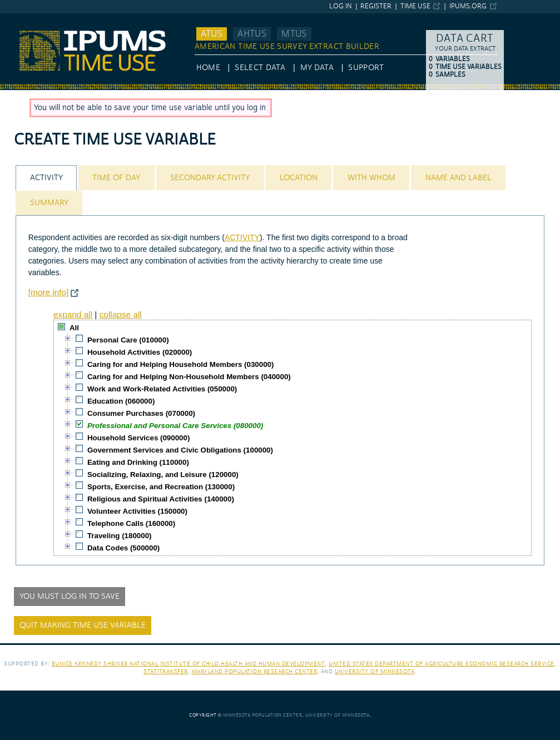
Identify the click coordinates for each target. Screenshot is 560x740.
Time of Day (116, 178)
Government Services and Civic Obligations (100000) (180, 450)
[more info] (49, 292)
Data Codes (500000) (123, 548)
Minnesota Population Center (263, 715)
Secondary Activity (210, 178)
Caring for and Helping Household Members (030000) (181, 364)
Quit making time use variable (83, 625)
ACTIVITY (242, 237)
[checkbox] (62, 327)
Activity (46, 178)
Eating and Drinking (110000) (138, 462)
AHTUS (252, 34)
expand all (73, 314)
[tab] (46, 178)
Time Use (415, 6)
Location (299, 178)
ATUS (212, 34)
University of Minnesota (375, 671)
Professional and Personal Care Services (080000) (175, 426)
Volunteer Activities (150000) (137, 511)
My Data (317, 68)
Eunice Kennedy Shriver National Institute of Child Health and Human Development (189, 664)
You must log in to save (70, 597)
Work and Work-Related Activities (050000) (162, 389)
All (74, 328)
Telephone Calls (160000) (131, 523)
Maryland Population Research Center (255, 671)
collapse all (121, 314)
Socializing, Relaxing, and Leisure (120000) (163, 475)
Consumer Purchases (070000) (141, 413)
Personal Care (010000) (128, 340)
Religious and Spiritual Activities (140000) (161, 499)
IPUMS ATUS (23, 18)
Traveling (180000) (120, 536)
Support (366, 68)
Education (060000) (121, 401)
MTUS (294, 34)
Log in (341, 6)
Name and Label (459, 178)
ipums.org (468, 6)
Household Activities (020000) (140, 352)
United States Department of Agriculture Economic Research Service (442, 664)
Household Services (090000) (138, 438)
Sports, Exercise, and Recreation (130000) (161, 487)
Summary (49, 203)
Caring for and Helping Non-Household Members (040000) (189, 377)
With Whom (371, 178)
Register (376, 6)
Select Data (260, 68)
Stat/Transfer (165, 671)
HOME (208, 68)
